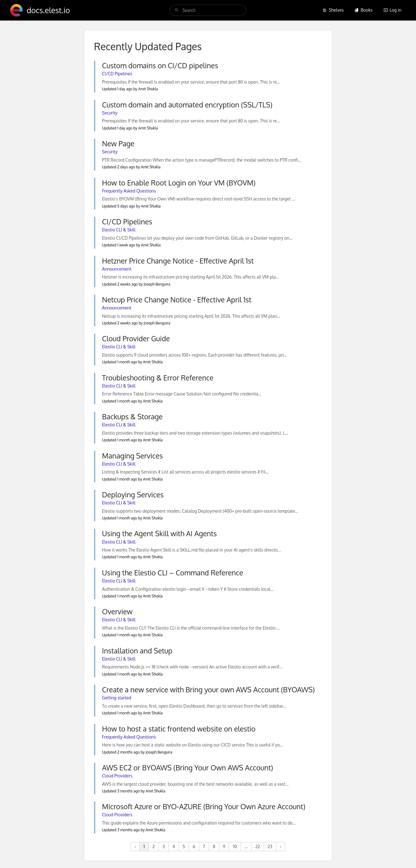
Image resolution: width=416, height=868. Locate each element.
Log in (392, 10)
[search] (208, 10)
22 (257, 846)
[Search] (177, 10)
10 (235, 846)
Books (363, 10)
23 (270, 846)
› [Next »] (281, 846)
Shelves (333, 10)
